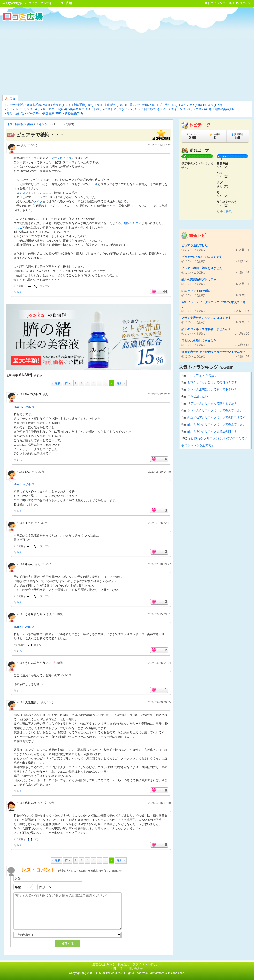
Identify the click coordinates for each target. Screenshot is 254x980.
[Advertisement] (127, 58)
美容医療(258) (52, 114)
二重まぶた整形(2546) (141, 105)
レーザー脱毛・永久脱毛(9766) (27, 105)
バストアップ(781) (117, 109)
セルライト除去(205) (145, 109)
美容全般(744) (74, 114)
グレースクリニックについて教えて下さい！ (217, 410)
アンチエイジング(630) (177, 109)
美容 (10, 98)
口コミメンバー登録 (221, 3)
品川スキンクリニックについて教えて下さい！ (218, 424)
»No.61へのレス (24, 484)
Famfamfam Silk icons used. (167, 973)
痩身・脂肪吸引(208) (110, 105)
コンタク (22, 193)
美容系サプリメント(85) (86, 109)
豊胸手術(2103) (83, 105)
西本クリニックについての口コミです (212, 382)
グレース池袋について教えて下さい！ (212, 389)
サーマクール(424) (55, 109)
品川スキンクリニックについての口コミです (218, 438)
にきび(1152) (213, 105)
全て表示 (226, 212)
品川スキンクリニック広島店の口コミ (212, 431)
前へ (68, 383)
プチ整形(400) (168, 105)
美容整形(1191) (60, 105)
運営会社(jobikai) (104, 964)
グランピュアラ (61, 158)
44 (165, 291)
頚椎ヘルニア (133, 223)
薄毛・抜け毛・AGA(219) (23, 114)
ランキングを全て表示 (199, 445)
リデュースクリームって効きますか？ (212, 403)
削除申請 (117, 969)
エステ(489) (203, 109)
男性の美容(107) (225, 109)
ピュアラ (31, 158)
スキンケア (43, 124)
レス (19, 292)
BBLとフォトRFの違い (202, 375)
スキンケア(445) (191, 105)
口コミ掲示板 (15, 124)
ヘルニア (19, 228)
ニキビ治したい (198, 396)
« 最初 (56, 383)
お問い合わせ (134, 969)
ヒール (93, 184)
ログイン (245, 3)
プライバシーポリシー (147, 964)
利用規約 (123, 964)
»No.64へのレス (24, 627)
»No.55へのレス (24, 407)
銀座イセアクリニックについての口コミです (217, 417)
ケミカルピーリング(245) (23, 109)
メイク (38, 201)
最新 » (121, 383)
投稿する (67, 944)
